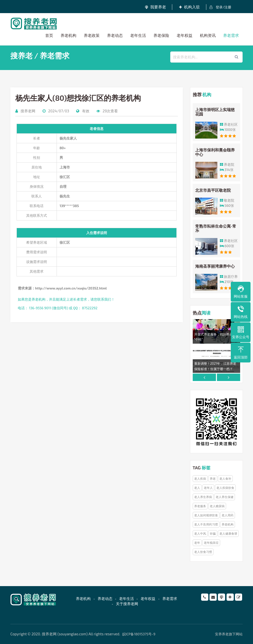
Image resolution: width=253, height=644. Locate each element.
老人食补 (225, 478)
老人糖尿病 (217, 506)
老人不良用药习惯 (206, 524)
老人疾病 (200, 478)
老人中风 (200, 533)
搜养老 (21, 55)
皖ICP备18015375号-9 (139, 634)
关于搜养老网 (127, 604)
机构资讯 (208, 35)
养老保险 (161, 35)
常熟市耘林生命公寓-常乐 (216, 228)
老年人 (208, 488)
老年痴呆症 (211, 543)
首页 (49, 35)
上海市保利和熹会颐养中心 (215, 152)
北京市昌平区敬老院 (213, 190)
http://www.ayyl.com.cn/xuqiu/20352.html (71, 288)
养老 (213, 478)
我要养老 (156, 7)
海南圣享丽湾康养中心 (215, 266)
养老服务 (200, 506)
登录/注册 (221, 7)
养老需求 (231, 35)
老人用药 (228, 515)
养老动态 (115, 35)
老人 (197, 488)
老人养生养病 (203, 497)
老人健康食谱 (228, 533)
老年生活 (138, 35)
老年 (197, 543)
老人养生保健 (225, 497)
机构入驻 (190, 7)
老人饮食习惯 (203, 552)
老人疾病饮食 (225, 488)
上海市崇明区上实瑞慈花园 (215, 112)
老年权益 (185, 35)
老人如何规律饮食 (206, 515)
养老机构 (68, 35)
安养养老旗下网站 (229, 634)
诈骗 (213, 533)
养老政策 (92, 35)
